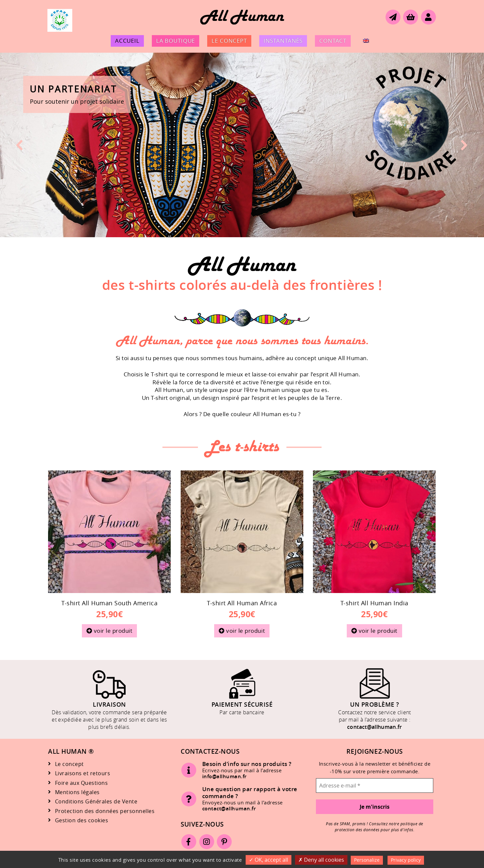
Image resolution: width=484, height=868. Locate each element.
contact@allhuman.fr (375, 727)
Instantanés (283, 41)
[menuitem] (366, 41)
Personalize (367, 860)
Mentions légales (77, 792)
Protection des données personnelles (105, 811)
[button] (242, 145)
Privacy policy (406, 860)
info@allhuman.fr (224, 776)
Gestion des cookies (82, 820)
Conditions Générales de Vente (96, 802)
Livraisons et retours (83, 773)
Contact (333, 41)
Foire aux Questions (82, 783)
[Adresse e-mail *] (375, 786)
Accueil (127, 41)
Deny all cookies (321, 860)
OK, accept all (269, 860)
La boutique (176, 41)
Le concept (229, 41)
